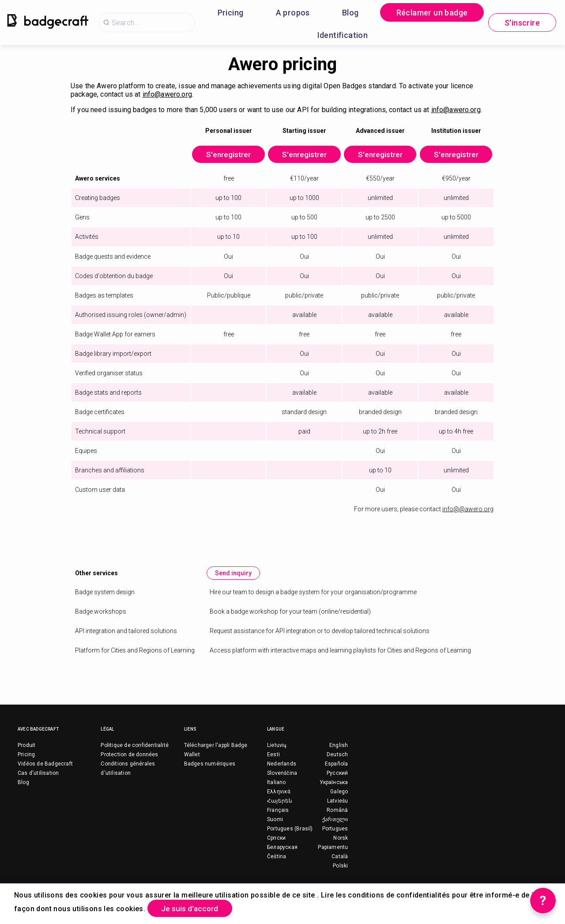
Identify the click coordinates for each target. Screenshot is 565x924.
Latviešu (338, 810)
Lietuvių (277, 754)
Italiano (277, 792)
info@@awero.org (468, 518)
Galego (339, 801)
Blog (350, 13)
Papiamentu (333, 856)
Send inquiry (234, 582)
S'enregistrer (214, 155)
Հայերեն (280, 810)
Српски (276, 847)
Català (340, 866)
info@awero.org (167, 94)
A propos (293, 13)
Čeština (277, 866)
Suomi (275, 829)
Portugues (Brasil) (290, 838)
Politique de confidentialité (135, 754)
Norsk (341, 847)
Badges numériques (210, 773)
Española (337, 773)
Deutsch (337, 764)
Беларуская (282, 856)
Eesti (273, 764)
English (339, 754)
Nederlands (282, 773)
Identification (343, 35)
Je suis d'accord (193, 908)
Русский (337, 782)
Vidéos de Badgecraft (45, 773)
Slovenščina (282, 782)
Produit (26, 754)
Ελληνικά (279, 801)
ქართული (335, 829)
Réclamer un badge (432, 13)
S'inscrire (522, 23)
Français (278, 819)
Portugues (335, 838)
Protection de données (129, 764)
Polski (340, 875)
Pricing (231, 13)
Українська (334, 792)
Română (337, 819)
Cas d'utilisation (38, 782)
